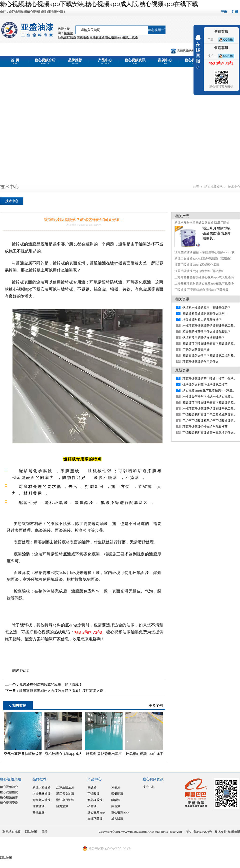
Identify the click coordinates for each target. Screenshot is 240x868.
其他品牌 (38, 812)
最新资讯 (182, 370)
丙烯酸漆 (93, 794)
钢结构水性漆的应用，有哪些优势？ (206, 308)
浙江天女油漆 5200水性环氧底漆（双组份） (204, 258)
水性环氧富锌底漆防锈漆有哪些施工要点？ (211, 409)
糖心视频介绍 (45, 61)
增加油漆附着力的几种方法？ (202, 320)
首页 (196, 187)
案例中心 (165, 61)
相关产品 (182, 216)
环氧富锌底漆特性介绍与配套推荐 (205, 427)
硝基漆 (92, 806)
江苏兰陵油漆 (65, 787)
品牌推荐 (75, 61)
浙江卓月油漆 (65, 800)
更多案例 (156, 706)
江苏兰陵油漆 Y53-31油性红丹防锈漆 (199, 271)
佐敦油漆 (38, 806)
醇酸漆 (116, 800)
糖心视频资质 (9, 803)
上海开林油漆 (41, 794)
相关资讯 (182, 299)
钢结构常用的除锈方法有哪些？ (203, 338)
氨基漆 (116, 806)
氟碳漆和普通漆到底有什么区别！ (205, 314)
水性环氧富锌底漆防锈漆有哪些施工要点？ (211, 326)
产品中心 (105, 61)
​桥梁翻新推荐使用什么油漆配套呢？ (206, 332)
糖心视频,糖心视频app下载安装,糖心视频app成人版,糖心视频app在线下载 (99, 4)
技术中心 (234, 187)
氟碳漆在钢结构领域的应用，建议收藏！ (51, 684)
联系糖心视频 (11, 832)
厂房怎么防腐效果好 (196, 350)
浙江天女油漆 (65, 794)
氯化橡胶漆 (95, 800)
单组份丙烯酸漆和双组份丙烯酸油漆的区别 (211, 421)
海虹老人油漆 (41, 800)
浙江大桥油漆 (41, 787)
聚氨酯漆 (117, 794)
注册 (235, 12)
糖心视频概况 (9, 792)
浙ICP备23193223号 (199, 832)
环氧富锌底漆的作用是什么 (200, 362)
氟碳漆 (68, 33)
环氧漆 (116, 787)
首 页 (15, 61)
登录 (224, 12)
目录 (44, 832)
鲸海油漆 (62, 806)
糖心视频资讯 (135, 61)
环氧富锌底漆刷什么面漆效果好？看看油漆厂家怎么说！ (63, 691)
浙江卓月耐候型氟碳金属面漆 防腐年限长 (202, 222)
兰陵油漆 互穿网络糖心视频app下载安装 (201, 290)
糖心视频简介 (9, 787)
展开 (198, 52)
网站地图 (31, 832)
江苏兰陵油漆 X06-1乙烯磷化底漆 (197, 265)
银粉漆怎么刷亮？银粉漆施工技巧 (205, 385)
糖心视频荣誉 (9, 797)
